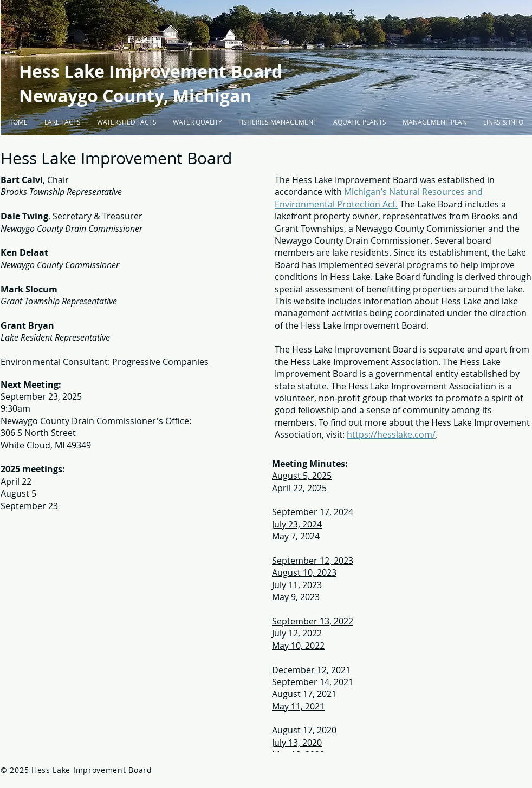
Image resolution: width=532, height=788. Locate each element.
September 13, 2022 (313, 621)
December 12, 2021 (311, 670)
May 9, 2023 (296, 597)
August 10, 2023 (304, 572)
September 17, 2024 (313, 512)
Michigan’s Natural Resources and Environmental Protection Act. (379, 198)
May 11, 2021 (298, 706)
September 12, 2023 (313, 561)
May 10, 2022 (298, 646)
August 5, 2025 (302, 476)
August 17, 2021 (304, 694)
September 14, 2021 (313, 682)
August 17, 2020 (304, 730)
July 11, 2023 (297, 585)
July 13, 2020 (297, 743)
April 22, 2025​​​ (299, 488)
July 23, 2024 (297, 524)
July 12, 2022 (297, 633)
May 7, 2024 (296, 536)
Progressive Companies (160, 362)
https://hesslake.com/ (391, 434)
